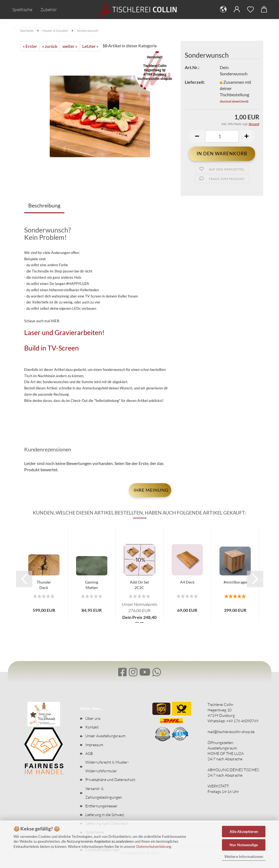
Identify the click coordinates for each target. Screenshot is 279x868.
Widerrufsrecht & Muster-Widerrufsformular (107, 766)
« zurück (50, 46)
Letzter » (90, 46)
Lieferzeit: (195, 82)
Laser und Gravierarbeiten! (64, 332)
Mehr (70, 10)
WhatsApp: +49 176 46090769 (233, 721)
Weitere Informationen (244, 856)
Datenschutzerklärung (154, 847)
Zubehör (49, 10)
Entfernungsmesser (101, 806)
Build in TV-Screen (51, 348)
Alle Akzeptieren (244, 831)
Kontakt (92, 727)
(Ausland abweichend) (234, 101)
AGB (89, 753)
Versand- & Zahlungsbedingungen (104, 793)
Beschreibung (44, 205)
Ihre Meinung (151, 490)
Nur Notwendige (244, 845)
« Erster (30, 46)
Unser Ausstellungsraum (105, 736)
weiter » (70, 46)
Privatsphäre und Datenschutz (110, 779)
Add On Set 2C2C (139, 585)
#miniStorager (236, 582)
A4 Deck (187, 582)
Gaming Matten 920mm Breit (92, 585)
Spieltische (22, 10)
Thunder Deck (44, 585)
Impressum (94, 745)
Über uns (93, 718)
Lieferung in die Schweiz (105, 815)
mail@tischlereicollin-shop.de (231, 732)
